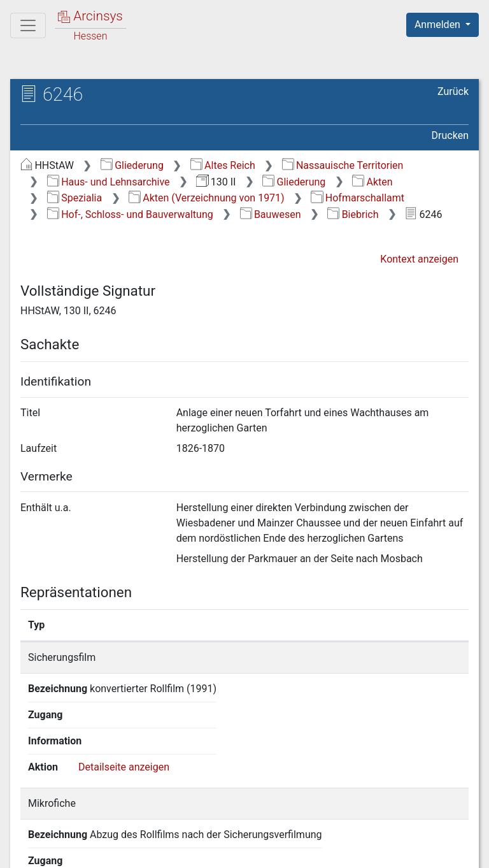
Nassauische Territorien (343, 165)
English (29, 826)
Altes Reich (223, 165)
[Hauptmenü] (28, 25)
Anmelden (439, 25)
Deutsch (77, 826)
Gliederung (132, 165)
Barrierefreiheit (353, 851)
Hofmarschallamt (358, 198)
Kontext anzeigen (419, 259)
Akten (372, 182)
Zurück (453, 91)
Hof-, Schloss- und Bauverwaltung (130, 214)
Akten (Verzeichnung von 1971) (207, 198)
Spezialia (74, 198)
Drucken (450, 135)
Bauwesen (271, 214)
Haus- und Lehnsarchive (109, 182)
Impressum (447, 851)
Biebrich (353, 214)
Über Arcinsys (160, 851)
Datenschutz (255, 851)
